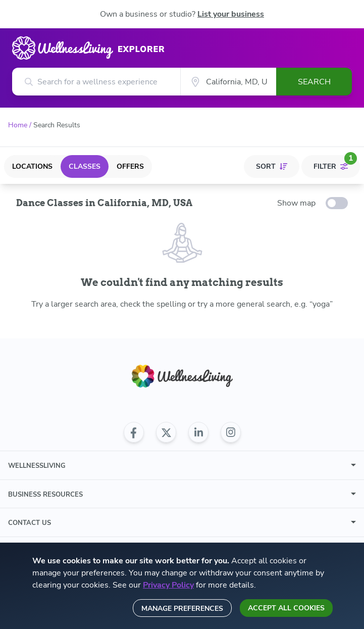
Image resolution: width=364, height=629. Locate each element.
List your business (231, 14)
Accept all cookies (286, 608)
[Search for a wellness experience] (96, 82)
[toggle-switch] (337, 203)
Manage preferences (182, 609)
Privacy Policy (168, 585)
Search (314, 82)
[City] (228, 82)
